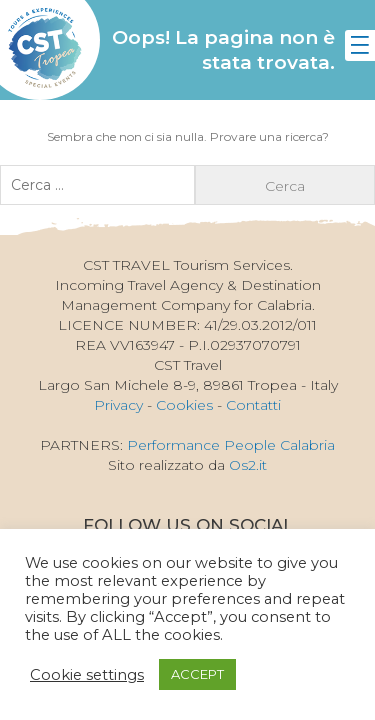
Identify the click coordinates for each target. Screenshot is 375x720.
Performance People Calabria (231, 445)
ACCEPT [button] (197, 674)
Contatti (253, 405)
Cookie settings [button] (87, 675)
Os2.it (248, 465)
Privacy (118, 405)
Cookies (184, 405)
